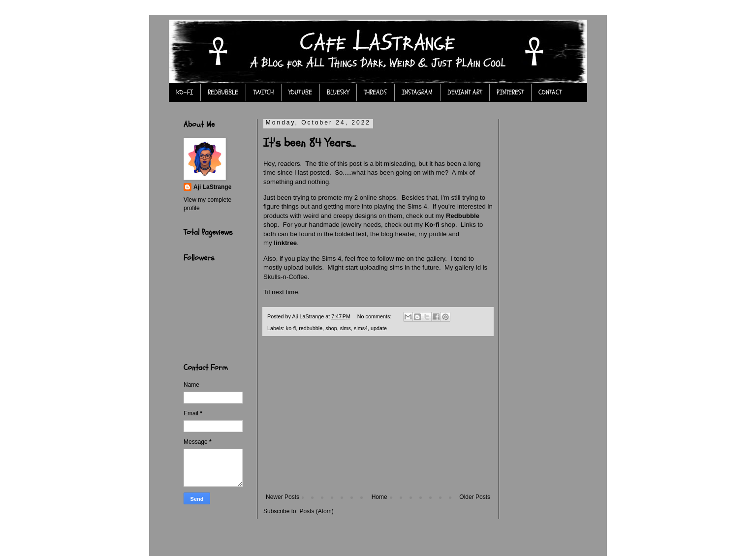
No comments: (375, 316)
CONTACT (550, 92)
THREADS (375, 92)
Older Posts (475, 497)
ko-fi (291, 328)
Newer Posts (283, 497)
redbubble (311, 328)
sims (346, 328)
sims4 (361, 328)
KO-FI (185, 92)
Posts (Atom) (316, 511)
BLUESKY (338, 92)
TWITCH (263, 92)
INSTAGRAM (417, 92)
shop (331, 328)
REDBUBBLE (223, 92)
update (379, 328)
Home (379, 497)
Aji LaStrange (212, 187)
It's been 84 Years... (309, 143)
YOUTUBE (300, 92)
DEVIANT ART (465, 92)
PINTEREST (510, 92)
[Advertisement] (378, 420)
